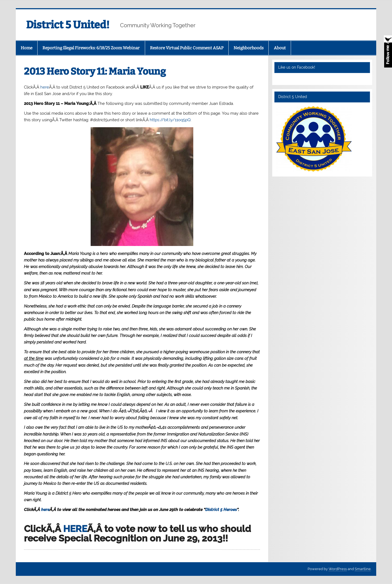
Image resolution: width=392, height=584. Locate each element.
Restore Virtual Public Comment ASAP (187, 48)
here (45, 87)
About (280, 48)
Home (27, 48)
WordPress (338, 569)
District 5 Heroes (221, 510)
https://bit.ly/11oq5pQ (170, 120)
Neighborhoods (249, 48)
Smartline (363, 569)
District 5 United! (68, 25)
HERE (75, 529)
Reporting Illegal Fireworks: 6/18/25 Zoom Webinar (91, 48)
